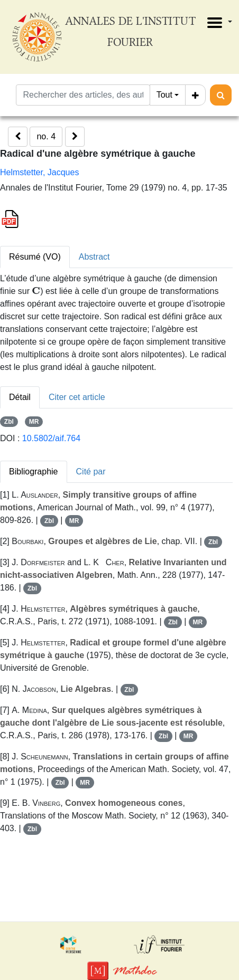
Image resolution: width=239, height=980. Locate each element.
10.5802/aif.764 (51, 438)
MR (34, 422)
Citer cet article (77, 397)
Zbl (9, 422)
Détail (20, 397)
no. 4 (46, 136)
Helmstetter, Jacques (39, 172)
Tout (164, 95)
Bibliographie (34, 472)
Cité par (91, 472)
